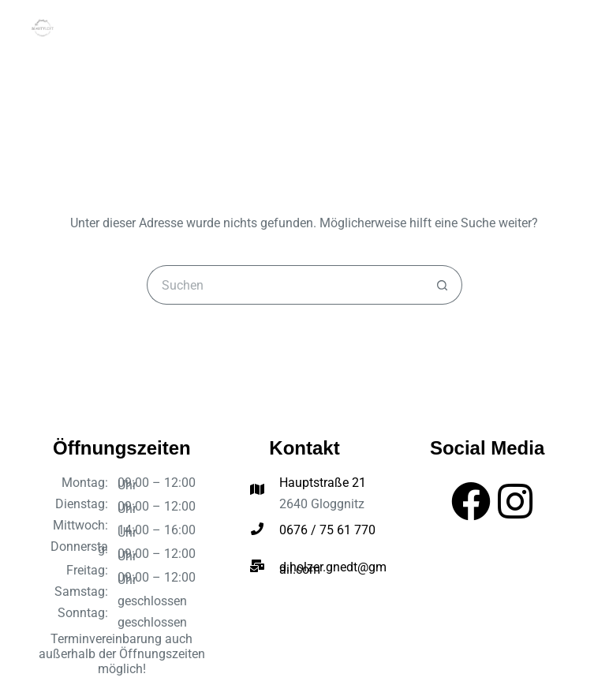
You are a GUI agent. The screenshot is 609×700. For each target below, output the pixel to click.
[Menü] (571, 28)
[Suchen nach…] (285, 285)
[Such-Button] (443, 285)
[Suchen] (541, 28)
